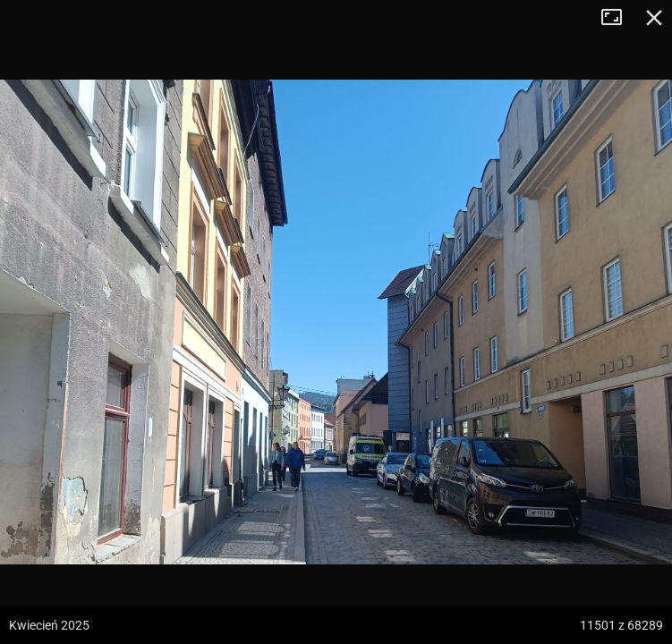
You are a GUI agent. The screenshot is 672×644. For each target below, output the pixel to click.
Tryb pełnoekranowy (618, 18)
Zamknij (654, 18)
